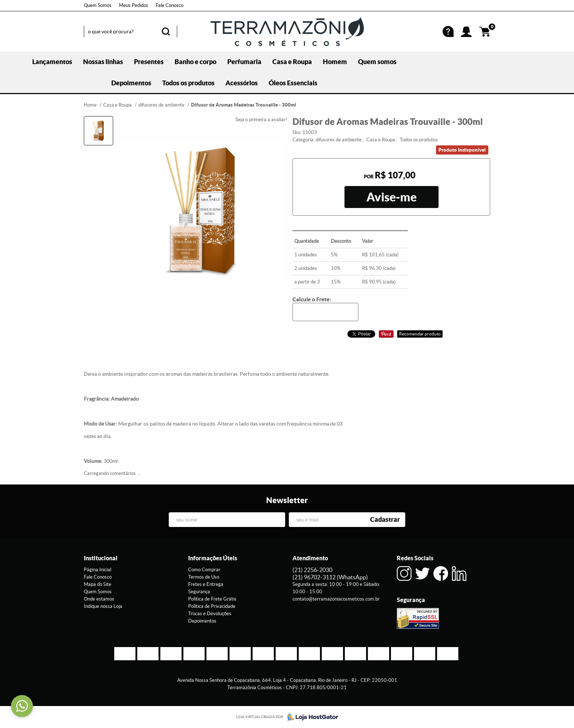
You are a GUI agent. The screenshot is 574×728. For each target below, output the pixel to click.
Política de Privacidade (212, 606)
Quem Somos (98, 5)
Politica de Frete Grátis (212, 599)
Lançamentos (52, 62)
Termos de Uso (204, 577)
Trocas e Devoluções (210, 614)
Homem (335, 62)
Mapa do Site (98, 584)
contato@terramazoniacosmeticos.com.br (336, 599)
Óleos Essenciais (293, 83)
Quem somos (377, 62)
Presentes (149, 62)
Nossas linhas (103, 62)
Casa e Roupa (292, 62)
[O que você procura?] (166, 31)
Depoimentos (131, 83)
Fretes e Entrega (206, 584)
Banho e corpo (195, 62)
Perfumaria (244, 62)
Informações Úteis (213, 558)
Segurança (199, 592)
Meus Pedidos (134, 5)
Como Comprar (204, 570)
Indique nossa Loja (103, 606)
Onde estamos (99, 599)
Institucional (101, 558)
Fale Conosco (169, 5)
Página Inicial (98, 570)
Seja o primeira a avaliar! (261, 120)
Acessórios (242, 83)
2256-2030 (312, 570)
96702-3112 (330, 577)
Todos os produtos (188, 83)
